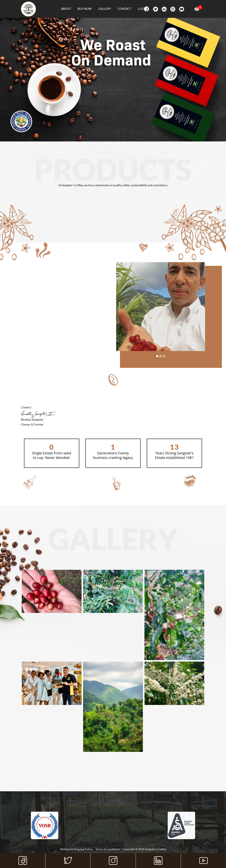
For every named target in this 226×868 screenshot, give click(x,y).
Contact (124, 9)
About (66, 9)
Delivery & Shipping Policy (76, 849)
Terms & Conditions (108, 849)
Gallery (105, 9)
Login (142, 9)
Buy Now (85, 9)
